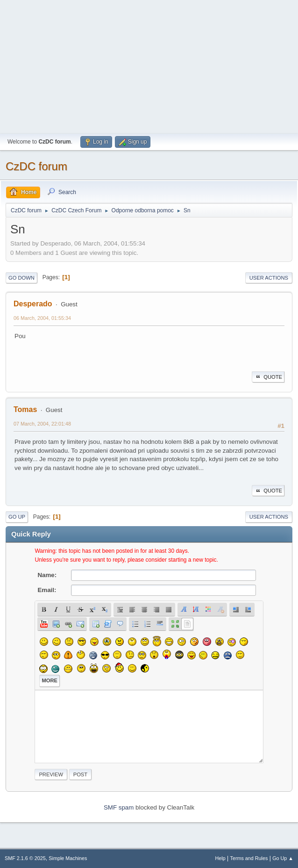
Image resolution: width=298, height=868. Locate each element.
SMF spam (119, 807)
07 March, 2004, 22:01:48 (42, 424)
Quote (268, 377)
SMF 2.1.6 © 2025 (25, 858)
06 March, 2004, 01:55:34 (42, 318)
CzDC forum (36, 166)
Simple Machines (68, 858)
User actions (269, 278)
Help (220, 858)
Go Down (21, 278)
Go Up (17, 517)
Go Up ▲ (283, 858)
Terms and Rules (249, 858)
